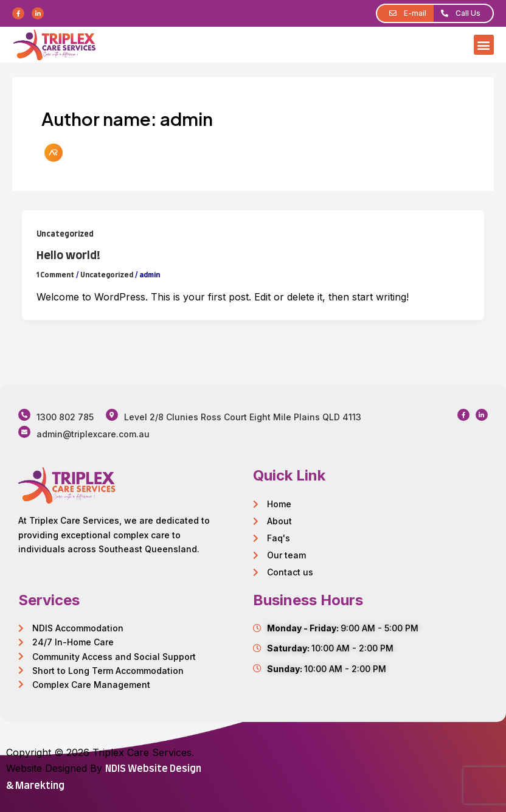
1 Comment (55, 275)
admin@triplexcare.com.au (93, 434)
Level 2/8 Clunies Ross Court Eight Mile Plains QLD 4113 (243, 417)
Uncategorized (65, 234)
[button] (484, 45)
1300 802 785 (65, 417)
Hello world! (68, 256)
